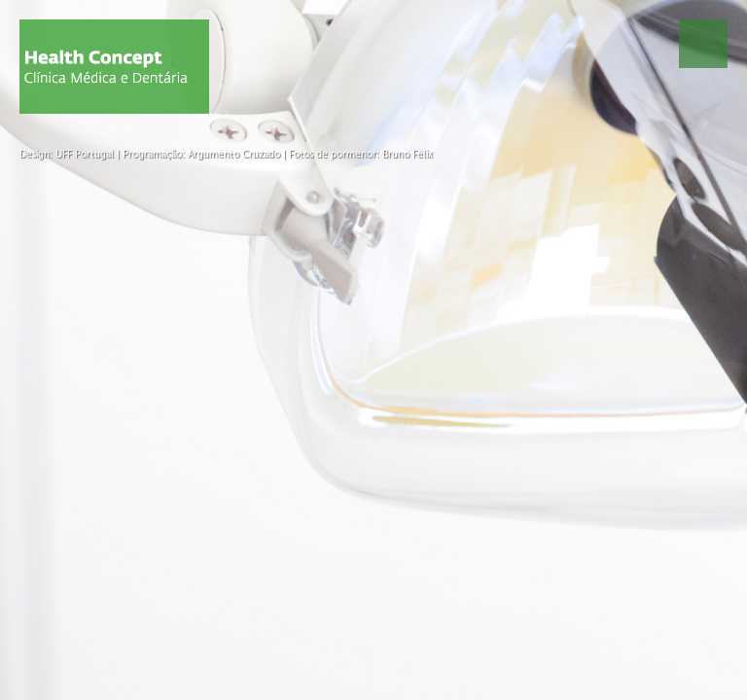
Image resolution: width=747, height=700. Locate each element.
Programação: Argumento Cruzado (201, 155)
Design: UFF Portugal (67, 155)
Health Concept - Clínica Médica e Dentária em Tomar (114, 67)
